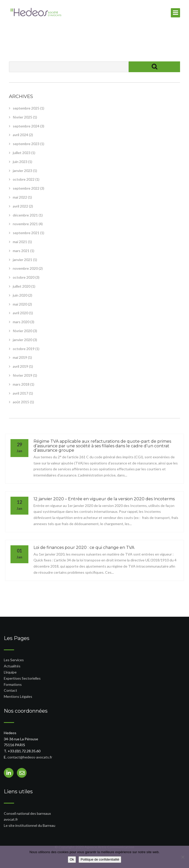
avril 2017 (20, 393)
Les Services (14, 660)
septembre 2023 (26, 144)
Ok (72, 859)
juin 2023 (20, 162)
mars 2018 (21, 384)
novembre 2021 (25, 224)
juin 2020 (20, 295)
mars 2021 (21, 251)
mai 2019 (20, 357)
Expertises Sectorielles (22, 678)
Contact (10, 690)
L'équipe (10, 672)
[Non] (183, 857)
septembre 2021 (26, 233)
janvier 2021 (23, 260)
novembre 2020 (25, 268)
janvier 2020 (23, 340)
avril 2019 (20, 366)
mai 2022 (20, 197)
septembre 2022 (26, 188)
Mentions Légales (18, 696)
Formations (13, 684)
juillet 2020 (22, 286)
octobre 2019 (24, 349)
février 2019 (23, 375)
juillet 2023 (22, 153)
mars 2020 (21, 322)
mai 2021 (20, 242)
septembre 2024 (26, 126)
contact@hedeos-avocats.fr (30, 757)
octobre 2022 (24, 179)
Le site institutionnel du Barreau (30, 825)
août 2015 (21, 402)
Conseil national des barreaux (27, 813)
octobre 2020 (24, 277)
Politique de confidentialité (100, 859)
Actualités (12, 666)
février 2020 (23, 331)
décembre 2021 (25, 215)
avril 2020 (20, 313)
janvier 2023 (23, 171)
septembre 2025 (26, 108)
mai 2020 (20, 304)
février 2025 (23, 117)
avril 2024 (20, 135)
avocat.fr (11, 819)
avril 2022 (20, 206)
